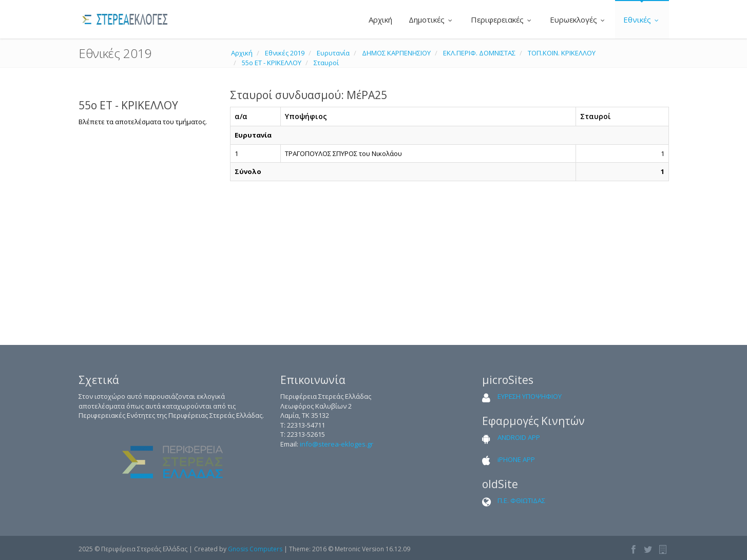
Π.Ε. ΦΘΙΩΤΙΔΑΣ (521, 500)
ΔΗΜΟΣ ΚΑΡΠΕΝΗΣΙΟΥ (396, 53)
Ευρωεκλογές (578, 20)
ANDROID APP (519, 437)
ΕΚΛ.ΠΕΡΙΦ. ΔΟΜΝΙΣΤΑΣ (479, 53)
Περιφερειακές (502, 20)
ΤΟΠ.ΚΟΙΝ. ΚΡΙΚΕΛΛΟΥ (562, 53)
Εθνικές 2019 (285, 53)
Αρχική (379, 20)
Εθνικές (642, 20)
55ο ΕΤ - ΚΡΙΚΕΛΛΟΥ (272, 63)
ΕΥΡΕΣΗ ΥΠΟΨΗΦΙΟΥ (530, 396)
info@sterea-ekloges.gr (337, 444)
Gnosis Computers (255, 549)
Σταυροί (326, 63)
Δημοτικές (432, 20)
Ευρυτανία (333, 53)
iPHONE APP (516, 459)
